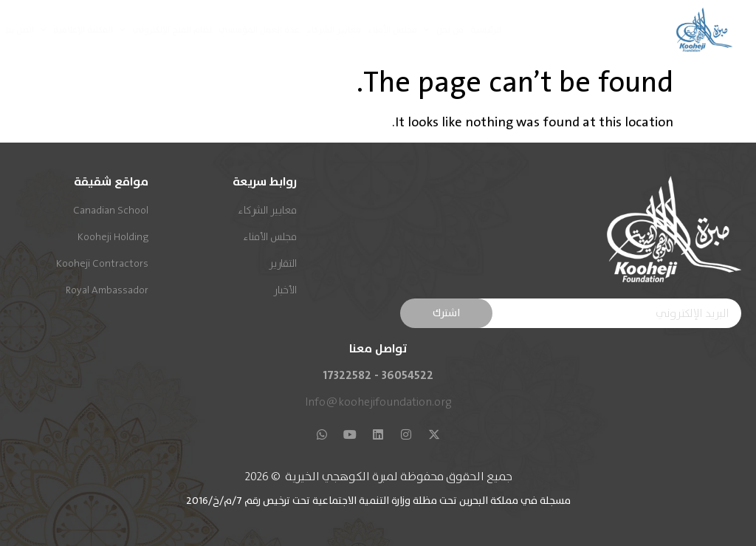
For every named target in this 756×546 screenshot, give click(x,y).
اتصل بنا (20, 30)
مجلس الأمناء (392, 30)
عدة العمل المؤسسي (259, 30)
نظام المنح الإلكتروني (166, 30)
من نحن (444, 30)
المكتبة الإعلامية (77, 30)
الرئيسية (486, 30)
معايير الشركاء (334, 30)
